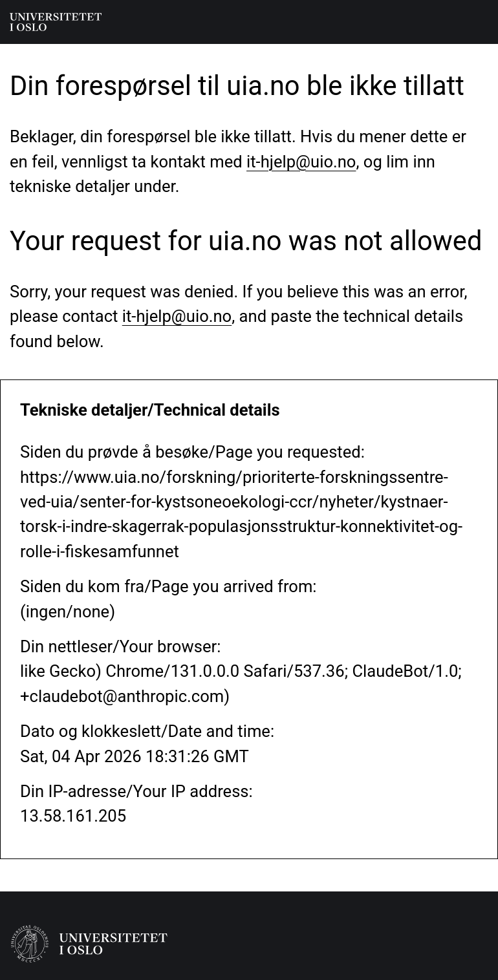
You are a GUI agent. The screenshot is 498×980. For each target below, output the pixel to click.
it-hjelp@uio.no (301, 162)
